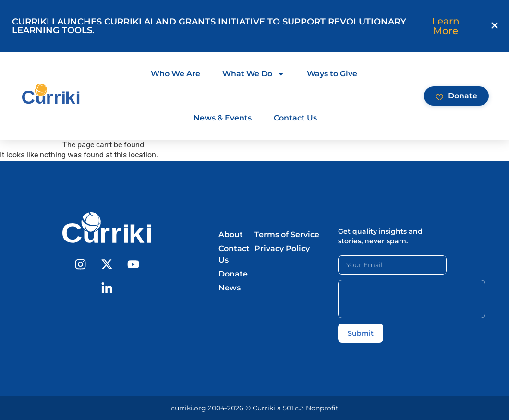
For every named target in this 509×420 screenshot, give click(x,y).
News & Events (223, 118)
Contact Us (295, 118)
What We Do (254, 74)
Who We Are (176, 74)
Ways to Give (332, 74)
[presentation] (412, 299)
